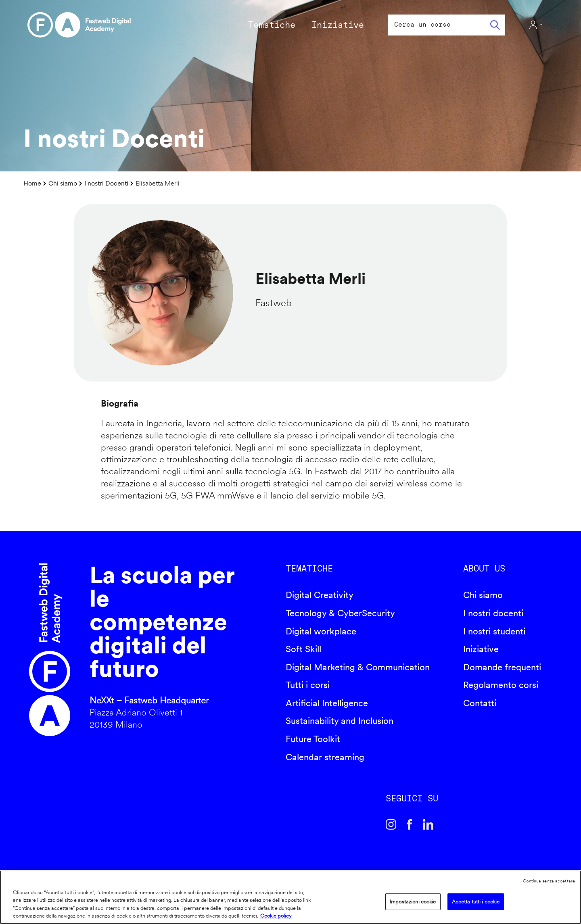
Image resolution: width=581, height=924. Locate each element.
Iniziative (481, 649)
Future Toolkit (313, 739)
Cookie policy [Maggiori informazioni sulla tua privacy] (276, 916)
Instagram (391, 824)
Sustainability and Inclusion (340, 721)
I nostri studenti (494, 631)
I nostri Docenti (106, 183)
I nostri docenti (493, 613)
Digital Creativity (320, 595)
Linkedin (428, 824)
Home (32, 183)
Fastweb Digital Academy (50, 650)
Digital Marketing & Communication (358, 667)
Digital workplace (321, 631)
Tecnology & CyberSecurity (340, 613)
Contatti (480, 703)
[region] (290, 897)
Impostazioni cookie (413, 902)
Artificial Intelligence (327, 703)
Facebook (410, 824)
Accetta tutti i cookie (476, 902)
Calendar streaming (325, 757)
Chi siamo (63, 183)
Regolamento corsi (501, 685)
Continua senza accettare (549, 881)
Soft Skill (303, 649)
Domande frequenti (502, 667)
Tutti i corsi (308, 685)
